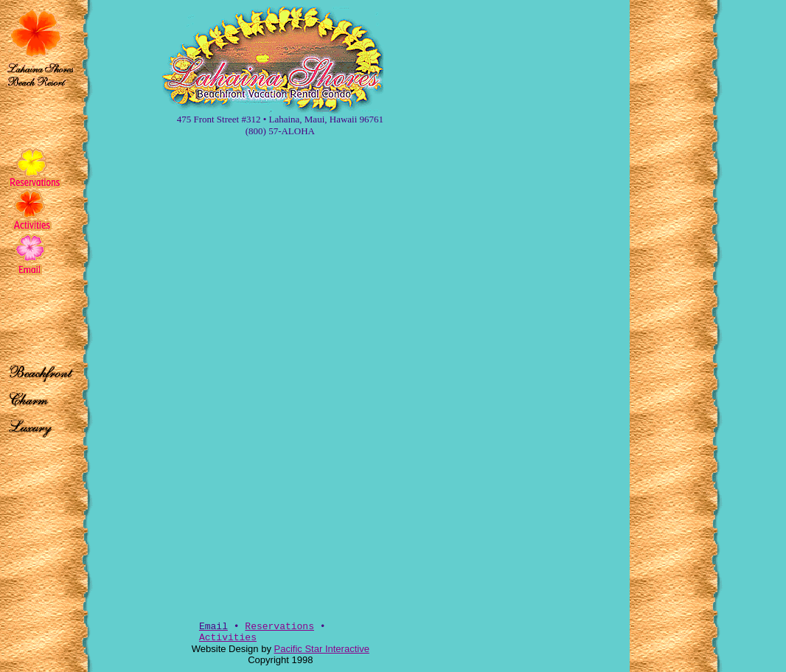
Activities (228, 638)
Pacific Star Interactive (322, 649)
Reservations (279, 627)
